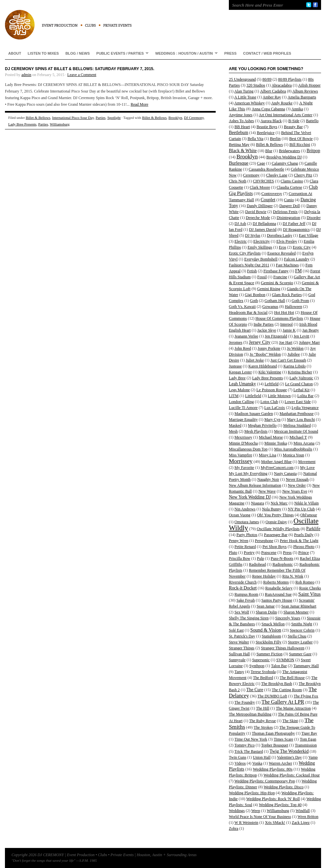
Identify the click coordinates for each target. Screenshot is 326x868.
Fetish (252, 271)
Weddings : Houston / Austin (185, 53)
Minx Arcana (304, 443)
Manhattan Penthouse (297, 414)
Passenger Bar (276, 535)
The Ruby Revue (262, 721)
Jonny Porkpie (269, 348)
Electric (241, 241)
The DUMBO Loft (272, 696)
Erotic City (302, 247)
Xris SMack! (275, 823)
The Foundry (245, 702)
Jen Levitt (302, 336)
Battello (312, 121)
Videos (240, 763)
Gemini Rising (269, 289)
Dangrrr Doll (289, 206)
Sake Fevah (246, 600)
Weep (256, 811)
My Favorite (244, 468)
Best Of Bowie (301, 139)
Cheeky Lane (277, 175)
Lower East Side (298, 402)
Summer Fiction (270, 654)
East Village (308, 235)
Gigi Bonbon (255, 295)
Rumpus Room (246, 594)
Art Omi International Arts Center (286, 115)
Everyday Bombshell (261, 259)
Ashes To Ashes (241, 121)
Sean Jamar (266, 606)
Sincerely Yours (288, 618)
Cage (261, 163)
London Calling (241, 402)
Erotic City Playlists (245, 253)
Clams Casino (292, 181)
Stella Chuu (297, 636)
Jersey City (260, 342)
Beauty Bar (293, 127)
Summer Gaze (300, 654)
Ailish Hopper (309, 85)
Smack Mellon (273, 624)
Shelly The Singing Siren (249, 618)
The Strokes (263, 727)
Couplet (268, 200)
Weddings (237, 811)
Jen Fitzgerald (276, 336)
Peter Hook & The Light (299, 541)
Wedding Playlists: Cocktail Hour (292, 775)
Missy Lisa (268, 455)
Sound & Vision (266, 630)
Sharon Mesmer (296, 612)
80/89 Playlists (290, 79)
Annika (297, 109)
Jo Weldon (295, 348)
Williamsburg (60, 124)
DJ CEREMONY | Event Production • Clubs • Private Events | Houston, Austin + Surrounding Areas (110, 20)
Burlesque (239, 163)
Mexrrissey (243, 437)
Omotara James (247, 522)
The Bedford (263, 678)
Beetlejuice (266, 133)
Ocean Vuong (240, 515)
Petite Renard (245, 547)
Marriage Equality (243, 420)
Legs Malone (239, 390)
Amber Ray (272, 97)
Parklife (313, 529)
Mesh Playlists (256, 431)
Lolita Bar (305, 396)
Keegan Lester (240, 372)
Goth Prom (300, 301)
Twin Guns (238, 757)
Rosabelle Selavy (279, 588)
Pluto (233, 553)
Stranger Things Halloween (283, 648)
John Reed (243, 348)
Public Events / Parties (121, 53)
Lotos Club (269, 402)
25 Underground (242, 79)
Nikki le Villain (306, 503)
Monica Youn (294, 455)
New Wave (267, 491)
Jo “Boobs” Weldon (265, 354)
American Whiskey (249, 103)
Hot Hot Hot (284, 312)
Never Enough (297, 479)
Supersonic (261, 660)
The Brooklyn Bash (277, 684)
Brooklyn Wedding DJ (284, 157)
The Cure (255, 690)
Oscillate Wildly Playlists (278, 529)
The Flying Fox (306, 696)
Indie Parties (264, 324)
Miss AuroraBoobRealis (293, 449)
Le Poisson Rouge (272, 390)
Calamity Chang (285, 163)
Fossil (262, 277)
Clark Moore (260, 187)
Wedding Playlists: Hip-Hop (252, 793)
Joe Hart (286, 342)
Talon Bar (279, 666)
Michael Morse (271, 437)
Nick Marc (279, 503)
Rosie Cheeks (310, 588)
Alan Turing (244, 91)
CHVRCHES (263, 181)
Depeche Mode (258, 218)
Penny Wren (239, 541)
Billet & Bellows (38, 118)
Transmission (306, 745)
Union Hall (262, 757)
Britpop (313, 151)
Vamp (313, 757)
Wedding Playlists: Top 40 (280, 805)
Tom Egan (308, 739)
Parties (100, 118)
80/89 (267, 79)
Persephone (264, 541)
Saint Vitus (310, 594)
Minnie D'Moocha (243, 443)
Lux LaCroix (275, 408)
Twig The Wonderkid (289, 751)
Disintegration (288, 218)
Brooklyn (176, 118)
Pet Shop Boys (274, 547)
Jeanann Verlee (246, 336)
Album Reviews (305, 91)
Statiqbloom (272, 636)
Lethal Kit (301, 390)
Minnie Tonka (276, 443)
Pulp (260, 558)
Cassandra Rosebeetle (266, 169)
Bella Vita (256, 139)
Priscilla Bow (240, 558)
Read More (140, 104)
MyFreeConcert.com (277, 468)
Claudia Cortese (289, 187)
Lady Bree (237, 378)
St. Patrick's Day (242, 636)
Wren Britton (308, 817)
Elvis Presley (287, 241)
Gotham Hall (275, 301)
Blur (269, 151)
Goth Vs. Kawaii (242, 307)
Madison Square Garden (254, 414)
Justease (235, 366)
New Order (297, 485)
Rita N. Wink (293, 576)
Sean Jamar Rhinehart (299, 606)
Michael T (298, 437)
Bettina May (239, 145)
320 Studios (256, 85)
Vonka (257, 763)
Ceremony (251, 175)
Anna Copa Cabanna (268, 109)
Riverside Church (243, 582)
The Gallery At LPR (283, 702)
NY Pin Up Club (301, 509)
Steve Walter (239, 642)
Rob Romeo (305, 582)
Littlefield (253, 396)
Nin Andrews (245, 509)
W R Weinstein (246, 823)
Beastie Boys (267, 127)
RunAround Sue (278, 594)
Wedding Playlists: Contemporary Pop (265, 781)
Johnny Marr (309, 342)
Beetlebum (239, 133)
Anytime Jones (241, 115)
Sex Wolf (242, 612)
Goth (254, 301)
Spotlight (114, 118)
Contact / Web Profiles (267, 53)
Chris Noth (238, 181)
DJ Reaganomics (296, 230)
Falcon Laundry (297, 259)
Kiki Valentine (270, 372)
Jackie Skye (267, 330)
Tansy (239, 672)
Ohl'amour (309, 515)
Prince (304, 553)
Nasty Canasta (285, 474)
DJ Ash (240, 224)
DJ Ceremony (194, 118)
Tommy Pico (245, 745)
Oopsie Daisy (276, 522)
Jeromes (236, 342)
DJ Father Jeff (294, 224)
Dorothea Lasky (279, 235)
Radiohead (257, 564)
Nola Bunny (272, 509)
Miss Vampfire (241, 455)
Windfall (303, 811)
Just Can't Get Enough (288, 360)
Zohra (234, 828)
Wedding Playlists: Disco (284, 787)
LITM (234, 396)
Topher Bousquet (275, 745)
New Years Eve (295, 491)
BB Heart (242, 127)
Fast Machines (287, 265)
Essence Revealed (282, 253)
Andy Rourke (282, 103)
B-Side (294, 121)
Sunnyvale (237, 660)
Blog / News (78, 53)
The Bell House (292, 678)
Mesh (233, 431)
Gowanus (270, 307)
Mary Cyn (272, 420)
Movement (307, 462)
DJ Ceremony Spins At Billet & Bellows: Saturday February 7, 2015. (80, 69)
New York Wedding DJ (250, 497)
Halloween (293, 307)
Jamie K (289, 330)
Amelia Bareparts (302, 97)
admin (26, 75)
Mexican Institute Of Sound (296, 431)
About (15, 53)
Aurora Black (271, 121)
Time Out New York (251, 739)
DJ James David (263, 230)
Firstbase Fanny (276, 271)
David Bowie (256, 212)
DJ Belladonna (264, 224)
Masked (235, 425)
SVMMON (285, 660)
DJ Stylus (253, 235)
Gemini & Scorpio (277, 283)
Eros (283, 247)
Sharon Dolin (266, 612)
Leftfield (271, 384)
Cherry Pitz (303, 175)
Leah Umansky (242, 384)
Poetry (249, 553)
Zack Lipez (301, 823)
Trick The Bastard (249, 751)
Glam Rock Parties (287, 295)
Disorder (313, 218)
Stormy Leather (300, 642)
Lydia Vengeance (305, 408)
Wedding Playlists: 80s (273, 769)
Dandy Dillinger (260, 206)
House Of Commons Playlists (279, 318)
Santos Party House (277, 600)
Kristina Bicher (300, 372)
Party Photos (247, 535)
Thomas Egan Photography (273, 733)
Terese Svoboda (263, 672)
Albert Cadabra (273, 91)
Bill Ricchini (300, 145)
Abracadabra (282, 85)
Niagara (257, 503)
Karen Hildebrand (262, 366)
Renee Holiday (264, 576)
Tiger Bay (309, 733)
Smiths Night (302, 624)
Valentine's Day (289, 757)
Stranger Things (242, 648)
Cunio (289, 200)
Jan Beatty (311, 330)
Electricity (261, 241)
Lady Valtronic (301, 378)
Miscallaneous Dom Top (248, 449)
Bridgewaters (289, 151)
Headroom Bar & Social (248, 312)
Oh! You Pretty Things (275, 515)
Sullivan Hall (239, 654)
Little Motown (279, 396)
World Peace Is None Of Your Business (260, 817)
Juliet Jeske (255, 360)
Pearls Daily (304, 535)
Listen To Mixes (43, 53)
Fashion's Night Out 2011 (249, 265)
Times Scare (283, 739)
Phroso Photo (304, 547)
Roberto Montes (276, 582)
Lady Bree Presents (22, 124)
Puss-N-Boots (282, 558)
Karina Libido (295, 366)
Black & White (243, 150)
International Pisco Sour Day (73, 118)
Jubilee (294, 354)
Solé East (236, 630)
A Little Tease (245, 97)
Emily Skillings (260, 247)
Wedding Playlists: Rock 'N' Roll (273, 799)
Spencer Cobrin (302, 630)
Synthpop (257, 666)
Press (230, 53)
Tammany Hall (306, 666)
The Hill (262, 708)
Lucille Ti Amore (243, 408)
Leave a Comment (82, 75)
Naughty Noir (268, 479)
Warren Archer (280, 763)
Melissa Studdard (297, 425)
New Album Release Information (255, 485)
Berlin (275, 138)
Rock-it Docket (243, 588)
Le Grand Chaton (299, 384)
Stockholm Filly (268, 642)
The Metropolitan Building (250, 714)
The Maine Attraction (293, 708)
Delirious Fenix (285, 212)
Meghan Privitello (262, 425)
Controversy (272, 194)
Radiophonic (283, 564)
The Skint (290, 721)
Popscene (269, 553)
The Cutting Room (287, 690)
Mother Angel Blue (276, 462)
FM (298, 271)
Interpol (286, 324)
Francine (280, 277)
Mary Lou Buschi (301, 420)
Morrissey (241, 461)
